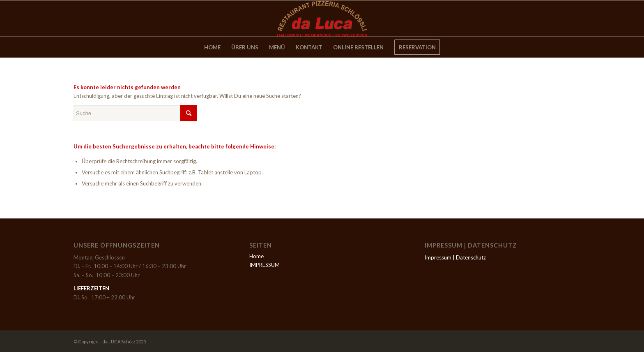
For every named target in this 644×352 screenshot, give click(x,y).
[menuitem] (212, 47)
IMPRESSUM (264, 265)
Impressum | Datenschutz (455, 257)
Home (256, 256)
